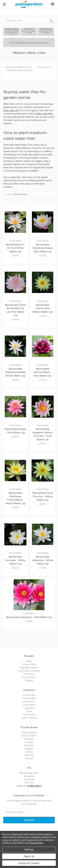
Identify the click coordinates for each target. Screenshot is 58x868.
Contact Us (29, 674)
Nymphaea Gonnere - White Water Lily (15, 560)
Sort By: (9, 194)
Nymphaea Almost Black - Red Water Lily (43, 372)
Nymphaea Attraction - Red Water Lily (29, 617)
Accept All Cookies (29, 863)
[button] (29, 69)
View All (29, 758)
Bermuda (29, 745)
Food (29, 711)
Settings (29, 849)
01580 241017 (34, 786)
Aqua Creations (29, 736)
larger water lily (11, 110)
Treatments (29, 708)
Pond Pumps (29, 695)
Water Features (29, 718)
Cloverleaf (29, 755)
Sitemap (29, 680)
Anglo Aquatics (29, 732)
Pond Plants (29, 705)
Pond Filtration (29, 698)
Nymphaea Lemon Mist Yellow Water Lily (43, 308)
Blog (29, 661)
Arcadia (29, 742)
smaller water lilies (44, 114)
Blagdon (29, 749)
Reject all (29, 856)
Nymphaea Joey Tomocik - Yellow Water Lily (43, 496)
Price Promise (29, 677)
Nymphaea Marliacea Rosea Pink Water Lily (43, 248)
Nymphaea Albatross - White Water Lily (43, 560)
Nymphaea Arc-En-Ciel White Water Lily (15, 248)
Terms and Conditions (29, 671)
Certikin (29, 752)
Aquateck (29, 739)
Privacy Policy (29, 664)
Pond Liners (29, 702)
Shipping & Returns (29, 667)
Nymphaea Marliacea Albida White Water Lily (15, 372)
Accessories (29, 714)
